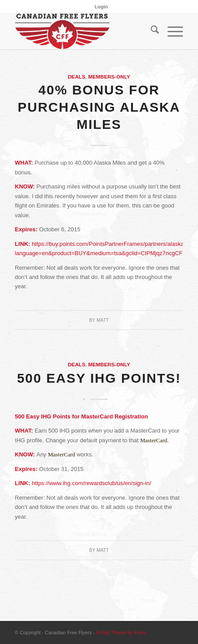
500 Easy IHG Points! (99, 378)
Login (101, 7)
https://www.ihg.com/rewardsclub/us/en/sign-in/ (91, 483)
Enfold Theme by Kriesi (121, 633)
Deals (76, 77)
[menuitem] (101, 7)
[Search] (150, 31)
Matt (103, 320)
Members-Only (109, 77)
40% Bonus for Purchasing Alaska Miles (99, 107)
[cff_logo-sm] (82, 31)
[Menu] (171, 31)
